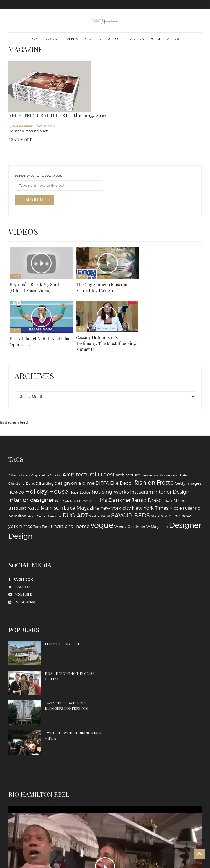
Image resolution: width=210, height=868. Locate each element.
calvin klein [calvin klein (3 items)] (179, 435)
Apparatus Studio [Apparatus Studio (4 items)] (46, 435)
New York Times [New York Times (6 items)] (150, 468)
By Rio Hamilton (105, 74)
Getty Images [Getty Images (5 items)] (188, 443)
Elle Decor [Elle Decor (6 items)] (122, 443)
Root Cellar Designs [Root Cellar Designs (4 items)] (45, 476)
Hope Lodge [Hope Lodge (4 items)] (80, 452)
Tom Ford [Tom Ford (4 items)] (41, 486)
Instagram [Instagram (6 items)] (142, 452)
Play (41, 226)
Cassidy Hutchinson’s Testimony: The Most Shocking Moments (40, 306)
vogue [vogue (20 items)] (102, 485)
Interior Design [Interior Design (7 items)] (172, 451)
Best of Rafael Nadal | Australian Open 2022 (160, 250)
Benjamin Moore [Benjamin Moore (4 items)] (156, 435)
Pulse (155, 39)
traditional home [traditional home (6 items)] (70, 486)
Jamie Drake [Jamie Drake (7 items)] (147, 460)
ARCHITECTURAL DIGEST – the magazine (141, 63)
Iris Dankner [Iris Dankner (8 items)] (115, 460)
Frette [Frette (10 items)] (165, 442)
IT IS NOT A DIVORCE (60, 603)
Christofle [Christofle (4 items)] (17, 443)
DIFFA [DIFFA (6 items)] (102, 443)
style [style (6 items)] (166, 475)
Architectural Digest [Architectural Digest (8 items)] (88, 434)
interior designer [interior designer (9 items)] (31, 460)
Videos (173, 39)
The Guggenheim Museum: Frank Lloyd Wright (100, 250)
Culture (114, 39)
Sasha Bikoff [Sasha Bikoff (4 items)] (100, 476)
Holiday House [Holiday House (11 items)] (47, 451)
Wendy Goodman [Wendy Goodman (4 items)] (130, 486)
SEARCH (34, 164)
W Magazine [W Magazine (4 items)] (157, 486)
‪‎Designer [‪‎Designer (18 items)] (185, 485)
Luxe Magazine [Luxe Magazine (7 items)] (82, 468)
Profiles (92, 39)
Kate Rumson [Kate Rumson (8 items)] (45, 468)
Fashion (136, 39)
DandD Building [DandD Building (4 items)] (40, 443)
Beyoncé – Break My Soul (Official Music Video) (34, 250)
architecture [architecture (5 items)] (128, 434)
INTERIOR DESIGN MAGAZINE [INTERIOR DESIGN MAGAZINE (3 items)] (77, 461)
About (53, 39)
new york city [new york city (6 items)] (116, 468)
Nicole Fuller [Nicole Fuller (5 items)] (182, 468)
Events (71, 39)
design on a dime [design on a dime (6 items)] (75, 443)
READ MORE (104, 88)
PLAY (105, 765)
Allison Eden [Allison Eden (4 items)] (19, 435)
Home (35, 39)
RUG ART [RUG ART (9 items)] (75, 475)
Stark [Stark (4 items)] (155, 476)
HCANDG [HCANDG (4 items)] (16, 452)
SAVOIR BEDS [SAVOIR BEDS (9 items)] (131, 475)
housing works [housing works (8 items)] (110, 451)
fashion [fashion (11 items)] (145, 442)
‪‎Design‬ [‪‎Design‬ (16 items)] (21, 496)
